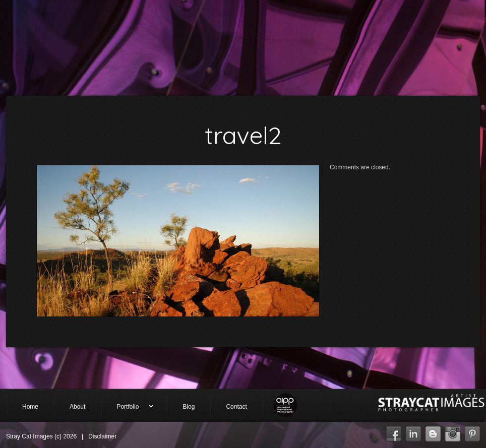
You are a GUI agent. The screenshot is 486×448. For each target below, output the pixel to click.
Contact (236, 407)
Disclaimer (102, 436)
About (77, 407)
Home (30, 407)
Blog (189, 407)
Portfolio (127, 407)
